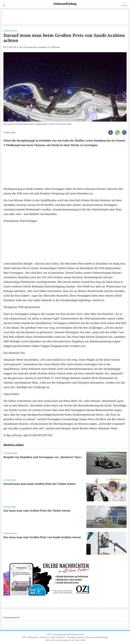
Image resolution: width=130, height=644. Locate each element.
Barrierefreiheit (58, 637)
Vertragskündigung (75, 637)
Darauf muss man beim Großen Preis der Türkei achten (39, 484)
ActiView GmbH (78, 640)
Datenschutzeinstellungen (97, 637)
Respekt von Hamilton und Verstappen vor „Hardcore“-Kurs (42, 457)
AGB (24, 637)
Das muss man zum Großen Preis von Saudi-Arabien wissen (42, 537)
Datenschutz (33, 637)
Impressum (45, 637)
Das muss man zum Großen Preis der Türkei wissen (37, 511)
